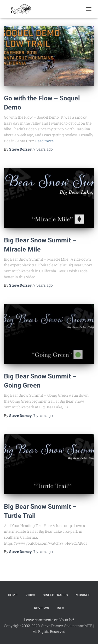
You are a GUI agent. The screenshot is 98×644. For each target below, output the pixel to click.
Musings (83, 595)
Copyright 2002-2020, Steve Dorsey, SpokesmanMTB (48, 626)
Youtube (66, 620)
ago (43, 149)
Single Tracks (55, 595)
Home (13, 595)
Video (30, 595)
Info (60, 608)
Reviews (41, 608)
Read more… (46, 141)
